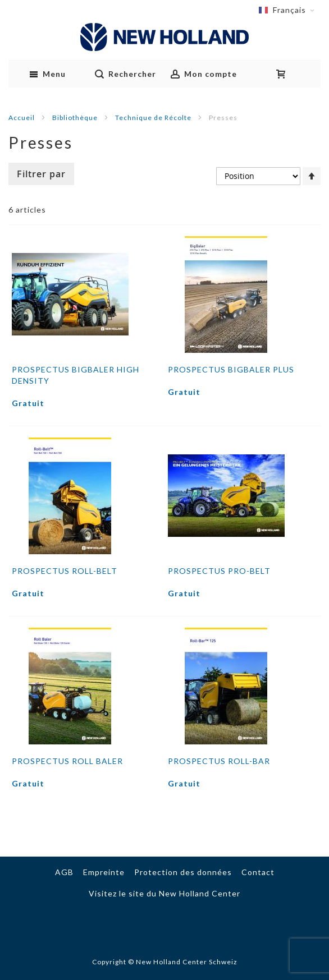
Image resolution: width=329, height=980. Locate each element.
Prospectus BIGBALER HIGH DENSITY (76, 375)
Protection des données (183, 872)
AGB (64, 872)
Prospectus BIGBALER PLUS (231, 369)
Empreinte (104, 872)
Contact (258, 872)
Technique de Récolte (154, 118)
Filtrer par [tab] (41, 174)
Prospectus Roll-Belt (65, 571)
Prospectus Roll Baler (67, 761)
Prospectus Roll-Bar (219, 761)
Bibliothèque (76, 118)
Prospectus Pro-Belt (219, 571)
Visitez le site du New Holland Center (164, 893)
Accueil (22, 118)
